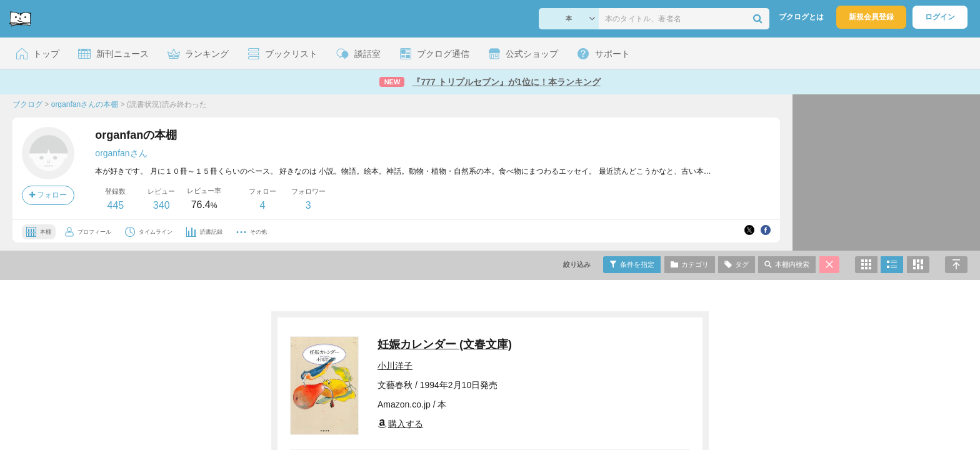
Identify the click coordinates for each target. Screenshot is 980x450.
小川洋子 (395, 366)
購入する (400, 424)
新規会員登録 (871, 17)
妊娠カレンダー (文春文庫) (445, 344)
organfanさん (121, 153)
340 (162, 205)
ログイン (940, 17)
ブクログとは (801, 17)
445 (115, 205)
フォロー (48, 195)
